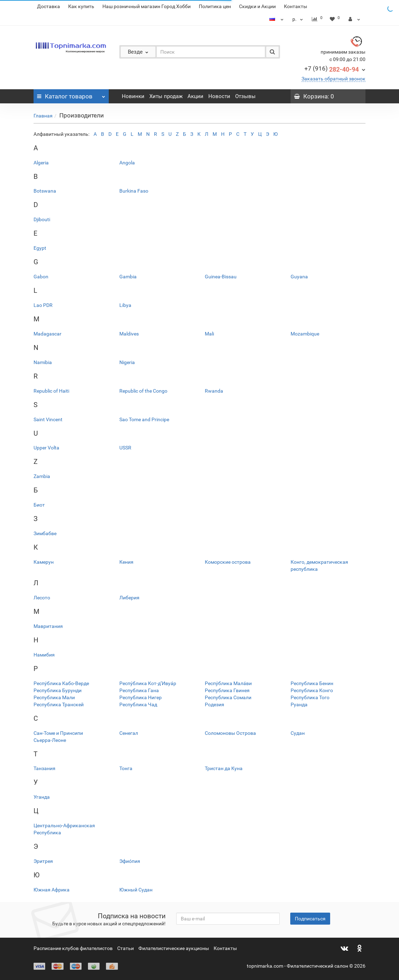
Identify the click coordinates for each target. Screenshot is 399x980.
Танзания (44, 768)
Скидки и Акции (257, 6)
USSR (125, 448)
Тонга (126, 768)
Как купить (81, 6)
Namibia (43, 362)
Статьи (126, 948)
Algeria (41, 163)
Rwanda (214, 391)
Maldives (129, 334)
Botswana (45, 191)
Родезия (215, 704)
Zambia (42, 476)
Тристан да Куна (224, 768)
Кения (126, 562)
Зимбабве (45, 533)
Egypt (40, 248)
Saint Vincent (48, 419)
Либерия (129, 598)
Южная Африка (52, 890)
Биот (39, 505)
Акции (195, 96)
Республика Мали (54, 697)
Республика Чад (138, 704)
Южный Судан (136, 890)
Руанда (299, 704)
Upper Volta (46, 448)
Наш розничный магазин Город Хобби (147, 6)
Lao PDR (43, 305)
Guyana (299, 277)
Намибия (44, 655)
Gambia (128, 277)
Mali (209, 334)
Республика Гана (139, 690)
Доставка (49, 6)
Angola (127, 163)
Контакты (296, 6)
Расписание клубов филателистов (73, 948)
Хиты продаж (166, 96)
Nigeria (127, 362)
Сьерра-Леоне (50, 740)
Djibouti (42, 219)
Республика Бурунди (58, 690)
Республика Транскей (59, 704)
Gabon (41, 277)
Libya (125, 305)
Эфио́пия (130, 861)
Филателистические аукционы (174, 948)
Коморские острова (228, 562)
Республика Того (310, 697)
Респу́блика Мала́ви (228, 683)
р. (299, 19)
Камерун (44, 562)
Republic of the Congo (143, 391)
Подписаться (310, 919)
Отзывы (245, 96)
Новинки (133, 96)
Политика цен (215, 6)
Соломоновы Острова (230, 733)
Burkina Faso (134, 191)
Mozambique (305, 334)
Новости (219, 96)
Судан (298, 733)
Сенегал (129, 733)
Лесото (42, 598)
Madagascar (47, 334)
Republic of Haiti (51, 391)
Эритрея (43, 861)
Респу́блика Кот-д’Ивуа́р (148, 683)
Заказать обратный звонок (334, 79)
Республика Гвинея (227, 690)
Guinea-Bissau (221, 277)
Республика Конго (312, 690)
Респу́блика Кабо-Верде (61, 683)
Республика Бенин (312, 683)
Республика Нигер (141, 697)
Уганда (42, 797)
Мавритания (48, 626)
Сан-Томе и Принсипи (58, 733)
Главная (43, 116)
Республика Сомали (228, 697)
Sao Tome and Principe (144, 419)
